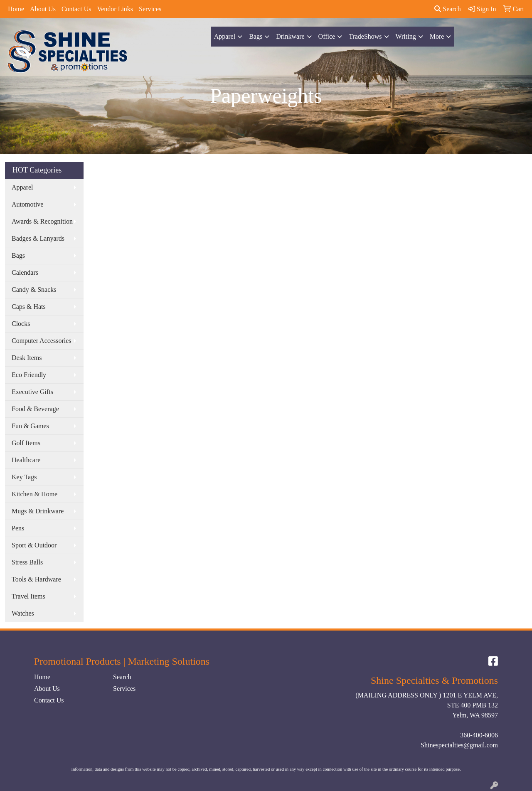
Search (448, 9)
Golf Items (26, 443)
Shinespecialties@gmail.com (459, 745)
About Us (43, 9)
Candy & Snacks (34, 290)
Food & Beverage (35, 409)
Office (327, 36)
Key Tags (24, 477)
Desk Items (27, 358)
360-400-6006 (479, 735)
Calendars (25, 272)
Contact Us (76, 9)
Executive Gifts (32, 392)
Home (16, 9)
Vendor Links (115, 9)
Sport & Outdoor (34, 545)
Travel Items (28, 596)
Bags (256, 36)
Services (150, 9)
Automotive (27, 204)
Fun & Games (30, 426)
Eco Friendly (29, 375)
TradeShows (365, 36)
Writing (406, 36)
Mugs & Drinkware (38, 511)
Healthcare (26, 460)
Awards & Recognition (42, 221)
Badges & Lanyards (38, 238)
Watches (23, 613)
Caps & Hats (29, 307)
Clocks (21, 324)
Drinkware (290, 36)
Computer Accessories (42, 341)
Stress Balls (27, 562)
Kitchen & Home (34, 494)
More (437, 36)
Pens (18, 528)
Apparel (225, 36)
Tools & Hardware (36, 579)
